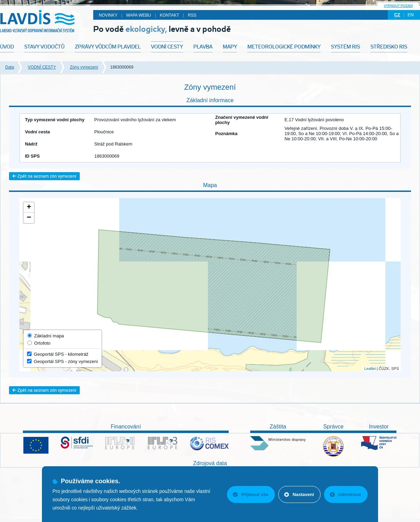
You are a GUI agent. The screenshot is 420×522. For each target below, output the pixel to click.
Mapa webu (139, 15)
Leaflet (370, 369)
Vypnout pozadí (398, 6)
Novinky (108, 15)
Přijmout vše (251, 494)
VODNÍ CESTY (42, 67)
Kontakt (169, 15)
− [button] (29, 218)
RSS (192, 15)
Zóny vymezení (84, 67)
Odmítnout (345, 494)
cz (397, 15)
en (411, 15)
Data (10, 67)
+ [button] (29, 207)
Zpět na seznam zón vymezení (44, 176)
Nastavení (299, 494)
